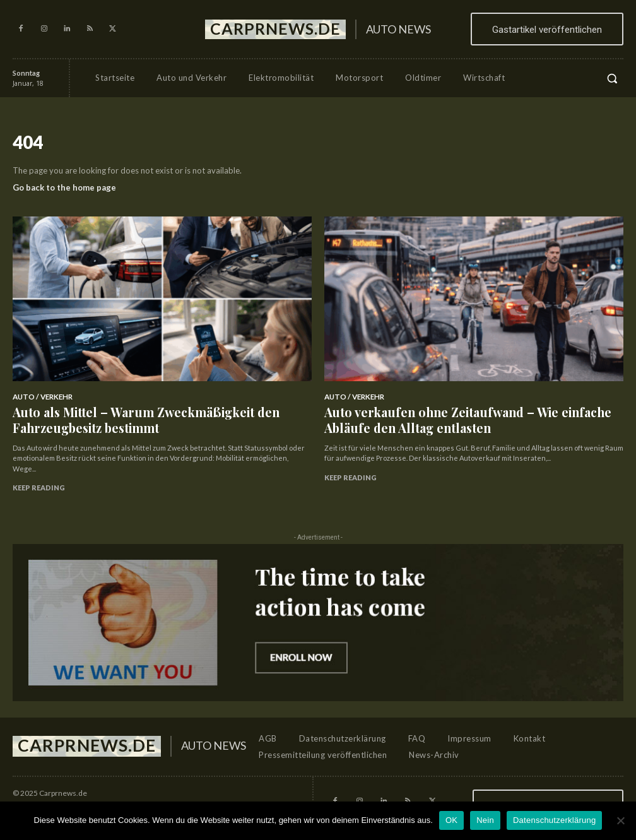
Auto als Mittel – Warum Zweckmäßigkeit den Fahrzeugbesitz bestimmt (154, 413)
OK (451, 820)
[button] (612, 78)
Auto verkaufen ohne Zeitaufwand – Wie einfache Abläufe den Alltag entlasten (464, 413)
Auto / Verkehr (40, 396)
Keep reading (39, 476)
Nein (485, 820)
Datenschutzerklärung (554, 820)
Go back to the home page (64, 187)
